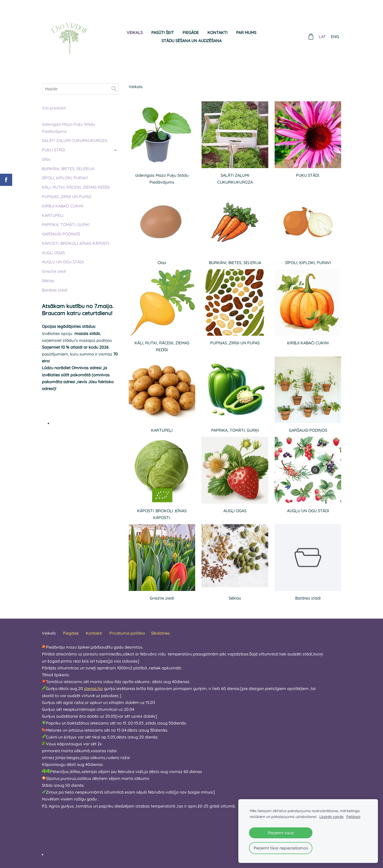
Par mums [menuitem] (246, 33)
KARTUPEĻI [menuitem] (53, 215)
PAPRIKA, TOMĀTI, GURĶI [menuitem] (66, 224)
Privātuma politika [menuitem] (127, 633)
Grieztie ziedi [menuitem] (54, 271)
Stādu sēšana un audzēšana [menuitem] (192, 41)
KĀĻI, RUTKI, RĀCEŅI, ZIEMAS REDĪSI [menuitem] (76, 187)
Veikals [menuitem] (135, 33)
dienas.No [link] (94, 688)
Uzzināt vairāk (331, 817)
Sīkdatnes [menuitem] (160, 633)
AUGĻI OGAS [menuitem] (53, 253)
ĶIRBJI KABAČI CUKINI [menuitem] (63, 206)
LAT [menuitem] (323, 37)
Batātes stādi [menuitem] (55, 290)
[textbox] (182, 830)
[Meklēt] (80, 89)
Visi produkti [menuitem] (54, 108)
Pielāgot (353, 817)
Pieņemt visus (281, 833)
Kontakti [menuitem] (217, 33)
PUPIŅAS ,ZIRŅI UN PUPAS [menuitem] (67, 197)
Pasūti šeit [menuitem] (163, 33)
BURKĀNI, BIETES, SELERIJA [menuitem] (68, 169)
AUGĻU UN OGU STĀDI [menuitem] (63, 262)
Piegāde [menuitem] (191, 33)
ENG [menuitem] (335, 37)
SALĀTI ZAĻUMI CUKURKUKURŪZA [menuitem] (74, 140)
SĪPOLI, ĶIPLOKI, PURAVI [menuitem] (65, 178)
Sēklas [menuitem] (48, 281)
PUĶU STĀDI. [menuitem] (54, 150)
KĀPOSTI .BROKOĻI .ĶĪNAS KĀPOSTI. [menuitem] (76, 243)
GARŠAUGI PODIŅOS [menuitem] (61, 234)
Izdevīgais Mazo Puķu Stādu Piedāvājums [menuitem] (69, 128)
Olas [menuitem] (46, 159)
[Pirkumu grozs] (311, 37)
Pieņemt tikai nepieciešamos (281, 848)
